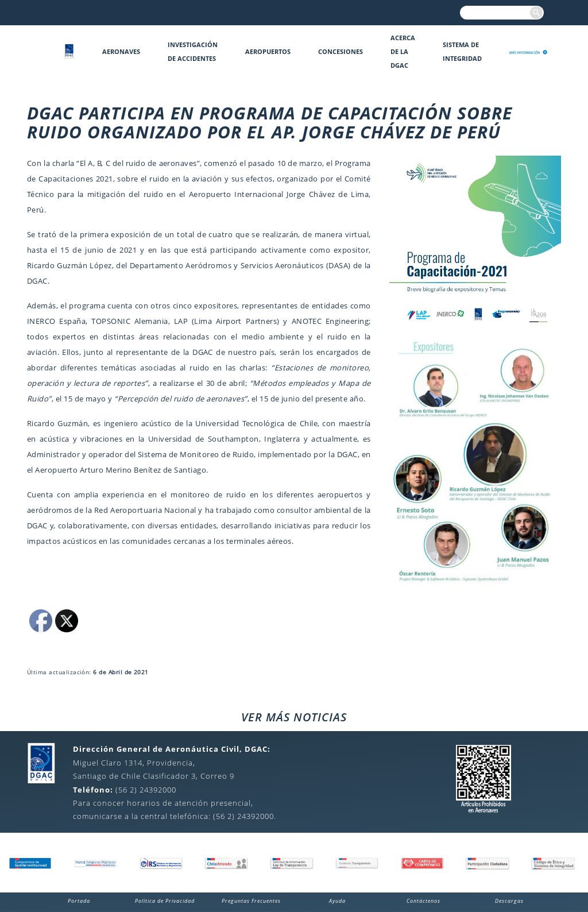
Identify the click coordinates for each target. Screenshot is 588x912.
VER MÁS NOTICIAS (294, 717)
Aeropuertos (268, 51)
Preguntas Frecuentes (251, 901)
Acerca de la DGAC (403, 51)
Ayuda (337, 901)
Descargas (509, 901)
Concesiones (341, 51)
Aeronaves (121, 51)
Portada (79, 901)
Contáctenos (423, 901)
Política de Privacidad (165, 901)
